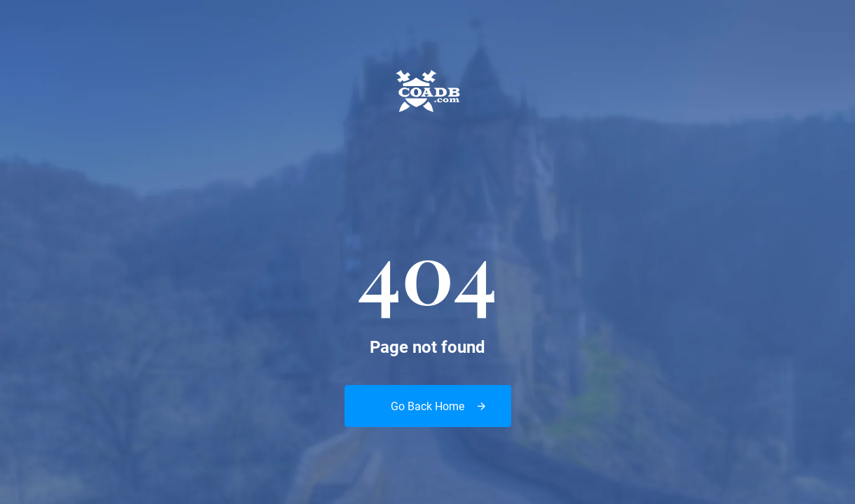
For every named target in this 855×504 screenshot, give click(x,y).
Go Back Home (427, 406)
